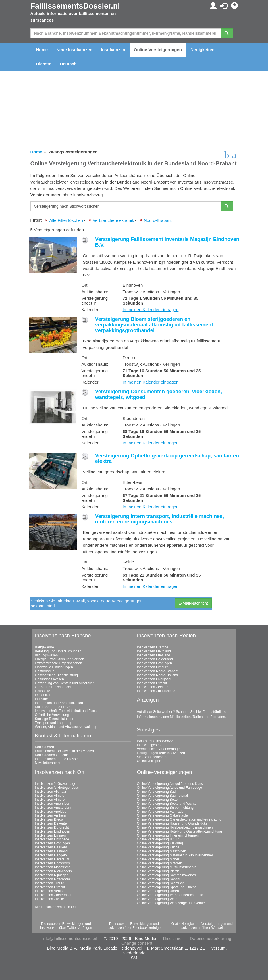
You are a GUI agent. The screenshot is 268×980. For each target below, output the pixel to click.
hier (199, 712)
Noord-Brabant (158, 220)
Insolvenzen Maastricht (52, 867)
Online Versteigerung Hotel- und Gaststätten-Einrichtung (180, 831)
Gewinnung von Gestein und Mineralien (65, 683)
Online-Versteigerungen (158, 50)
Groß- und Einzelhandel (53, 687)
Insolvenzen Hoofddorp (52, 863)
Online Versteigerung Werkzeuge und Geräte (171, 903)
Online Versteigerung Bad (156, 792)
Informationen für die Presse (56, 759)
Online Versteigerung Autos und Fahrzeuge (170, 788)
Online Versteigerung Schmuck (160, 883)
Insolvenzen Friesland (154, 655)
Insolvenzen (113, 50)
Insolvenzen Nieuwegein (53, 871)
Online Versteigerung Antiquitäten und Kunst (171, 784)
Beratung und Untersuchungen (58, 651)
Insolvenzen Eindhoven (53, 831)
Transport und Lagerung (53, 723)
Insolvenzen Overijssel (154, 679)
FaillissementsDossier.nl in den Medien (64, 751)
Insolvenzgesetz (149, 745)
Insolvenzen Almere (50, 800)
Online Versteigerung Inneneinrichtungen (168, 835)
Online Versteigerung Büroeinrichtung (165, 808)
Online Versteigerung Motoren (160, 863)
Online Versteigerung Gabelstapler (163, 815)
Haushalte (43, 691)
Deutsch (68, 64)
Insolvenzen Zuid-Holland (156, 691)
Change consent (137, 943)
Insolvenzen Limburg (153, 667)
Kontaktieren (44, 747)
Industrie (41, 699)
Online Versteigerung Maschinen (162, 851)
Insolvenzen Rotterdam (52, 879)
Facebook (140, 928)
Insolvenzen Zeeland (153, 687)
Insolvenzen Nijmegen (52, 875)
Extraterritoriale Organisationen (59, 663)
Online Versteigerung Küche (158, 847)
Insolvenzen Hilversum (52, 859)
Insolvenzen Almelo (50, 796)
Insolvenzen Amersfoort (53, 804)
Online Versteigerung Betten (158, 800)
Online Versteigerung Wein (157, 899)
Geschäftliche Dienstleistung (56, 675)
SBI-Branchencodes (152, 757)
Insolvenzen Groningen (154, 663)
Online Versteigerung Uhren (158, 891)
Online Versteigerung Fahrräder (161, 812)
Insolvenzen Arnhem (50, 815)
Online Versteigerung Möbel (158, 859)
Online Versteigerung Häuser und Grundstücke (172, 823)
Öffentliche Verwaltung (52, 715)
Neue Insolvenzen (74, 50)
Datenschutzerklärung (211, 938)
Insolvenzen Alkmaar (51, 792)
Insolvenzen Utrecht (152, 683)
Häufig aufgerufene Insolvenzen (161, 753)
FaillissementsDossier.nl (75, 6)
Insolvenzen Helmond (51, 851)
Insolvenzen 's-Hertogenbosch (58, 788)
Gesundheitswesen (49, 679)
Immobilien (43, 695)
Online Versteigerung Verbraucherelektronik (170, 895)
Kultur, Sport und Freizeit (54, 707)
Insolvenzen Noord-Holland (158, 675)
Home (42, 50)
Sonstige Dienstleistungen (55, 719)
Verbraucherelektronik (113, 220)
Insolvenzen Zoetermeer (53, 895)
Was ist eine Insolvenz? (155, 741)
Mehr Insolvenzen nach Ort (55, 907)
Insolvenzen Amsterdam (53, 808)
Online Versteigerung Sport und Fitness (167, 887)
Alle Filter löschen (66, 220)
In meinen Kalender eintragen (151, 310)
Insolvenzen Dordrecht (52, 827)
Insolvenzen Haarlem (51, 847)
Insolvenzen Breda (49, 819)
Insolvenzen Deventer (51, 823)
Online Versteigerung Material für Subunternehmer (175, 855)
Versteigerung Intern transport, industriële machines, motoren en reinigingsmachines (160, 519)
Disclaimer (173, 938)
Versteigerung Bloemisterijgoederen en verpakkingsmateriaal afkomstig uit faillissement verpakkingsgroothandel (154, 325)
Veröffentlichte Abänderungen (159, 749)
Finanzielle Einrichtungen (54, 667)
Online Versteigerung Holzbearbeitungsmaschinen (175, 827)
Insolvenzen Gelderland (155, 659)
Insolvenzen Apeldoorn (52, 812)
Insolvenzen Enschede (52, 839)
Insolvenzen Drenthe (153, 647)
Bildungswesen (46, 655)
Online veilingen (149, 761)
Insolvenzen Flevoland (154, 651)
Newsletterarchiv (48, 763)
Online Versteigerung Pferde (158, 871)
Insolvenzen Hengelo (51, 855)
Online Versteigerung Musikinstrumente (167, 867)
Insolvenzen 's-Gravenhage (56, 784)
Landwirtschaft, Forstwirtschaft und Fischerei (69, 711)
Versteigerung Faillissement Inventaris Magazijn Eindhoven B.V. (167, 242)
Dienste (44, 64)
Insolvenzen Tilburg (50, 883)
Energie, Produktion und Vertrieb (60, 659)
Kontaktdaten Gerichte (52, 755)
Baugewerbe (44, 647)
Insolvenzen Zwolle (49, 899)
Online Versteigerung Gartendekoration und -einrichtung (179, 819)
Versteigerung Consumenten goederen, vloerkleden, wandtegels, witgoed (159, 394)
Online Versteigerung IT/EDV (159, 839)
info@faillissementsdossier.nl (70, 938)
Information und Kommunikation (59, 703)
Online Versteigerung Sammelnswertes (166, 875)
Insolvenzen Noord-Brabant (158, 671)
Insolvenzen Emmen (50, 835)
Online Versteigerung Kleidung (160, 843)
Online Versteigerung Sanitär (159, 879)
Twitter (72, 928)
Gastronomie (45, 671)
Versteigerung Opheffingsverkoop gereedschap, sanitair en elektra (167, 459)
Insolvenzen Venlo (49, 891)
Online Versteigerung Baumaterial (162, 796)
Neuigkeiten (202, 50)
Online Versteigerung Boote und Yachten (168, 804)
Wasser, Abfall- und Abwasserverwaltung (66, 727)
